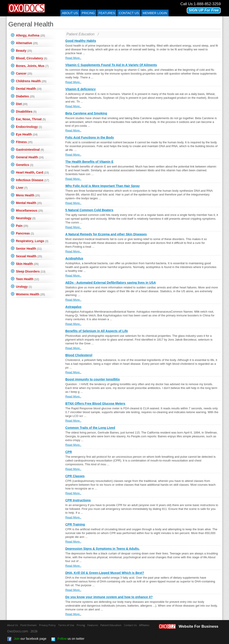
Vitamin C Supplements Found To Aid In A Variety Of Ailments (111, 65)
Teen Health (28, 279)
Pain (22, 226)
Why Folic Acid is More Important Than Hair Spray (102, 186)
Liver (22, 188)
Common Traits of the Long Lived (90, 428)
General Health (30, 157)
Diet (22, 104)
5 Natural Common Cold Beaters (89, 210)
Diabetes (25, 96)
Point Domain (29, 625)
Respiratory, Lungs (32, 241)
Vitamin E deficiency (81, 89)
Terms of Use (66, 625)
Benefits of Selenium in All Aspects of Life (97, 331)
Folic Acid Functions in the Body (90, 137)
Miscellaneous (29, 210)
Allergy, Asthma (30, 35)
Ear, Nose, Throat (31, 119)
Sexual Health (29, 256)
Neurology (26, 218)
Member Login (155, 13)
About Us (70, 13)
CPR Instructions (78, 500)
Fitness (24, 142)
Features (107, 13)
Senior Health (29, 249)
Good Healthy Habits (81, 41)
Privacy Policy (47, 625)
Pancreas (25, 233)
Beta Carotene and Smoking (86, 113)
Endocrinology (29, 127)
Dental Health (29, 89)
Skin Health (27, 264)
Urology (24, 287)
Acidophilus (74, 258)
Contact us (129, 13)
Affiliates (144, 625)
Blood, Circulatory (32, 58)
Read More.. (73, 58)
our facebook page (27, 639)
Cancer (24, 73)
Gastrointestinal (30, 150)
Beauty (24, 51)
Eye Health (27, 134)
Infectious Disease (32, 180)
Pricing (88, 13)
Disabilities (26, 112)
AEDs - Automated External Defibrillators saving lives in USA (111, 283)
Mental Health (29, 203)
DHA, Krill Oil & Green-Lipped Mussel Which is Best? (105, 573)
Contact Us (130, 625)
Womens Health (30, 294)
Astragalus (73, 307)
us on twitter (68, 639)
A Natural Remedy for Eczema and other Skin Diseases (106, 234)
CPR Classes (75, 476)
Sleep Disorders (31, 271)
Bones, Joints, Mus (32, 66)
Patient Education (80, 34)
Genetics (25, 165)
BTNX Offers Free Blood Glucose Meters (95, 404)
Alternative (27, 43)
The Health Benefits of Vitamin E (89, 162)
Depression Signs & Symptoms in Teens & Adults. (102, 549)
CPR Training (75, 524)
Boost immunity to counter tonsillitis (92, 379)
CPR (69, 452)
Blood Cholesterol (79, 355)
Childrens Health (31, 81)
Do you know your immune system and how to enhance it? (109, 597)
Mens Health (28, 195)
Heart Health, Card (32, 172)
